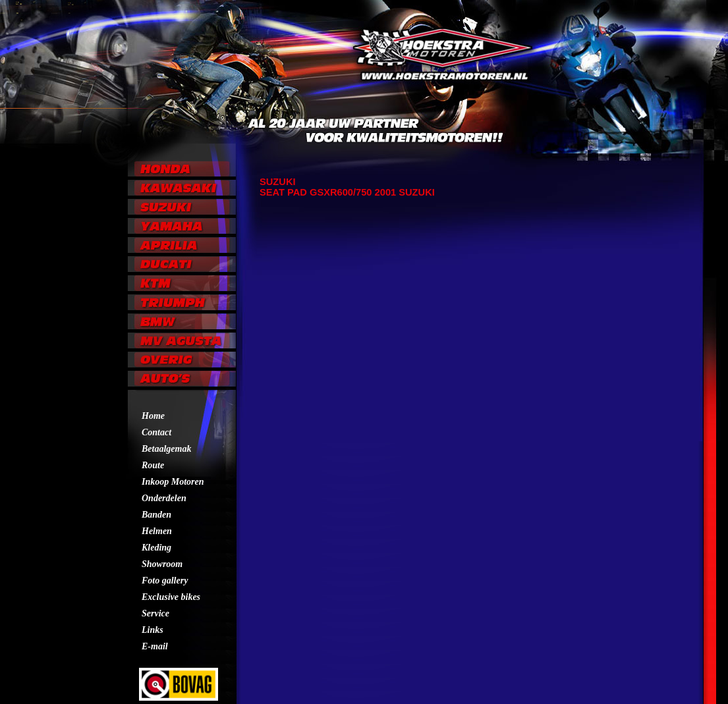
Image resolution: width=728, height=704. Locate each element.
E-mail (155, 646)
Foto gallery (165, 581)
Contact (156, 432)
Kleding (156, 548)
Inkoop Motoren (173, 482)
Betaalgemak (166, 449)
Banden (156, 515)
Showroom (162, 564)
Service (155, 613)
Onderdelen (164, 498)
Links (153, 630)
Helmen (157, 531)
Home (153, 416)
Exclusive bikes (171, 597)
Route (153, 465)
